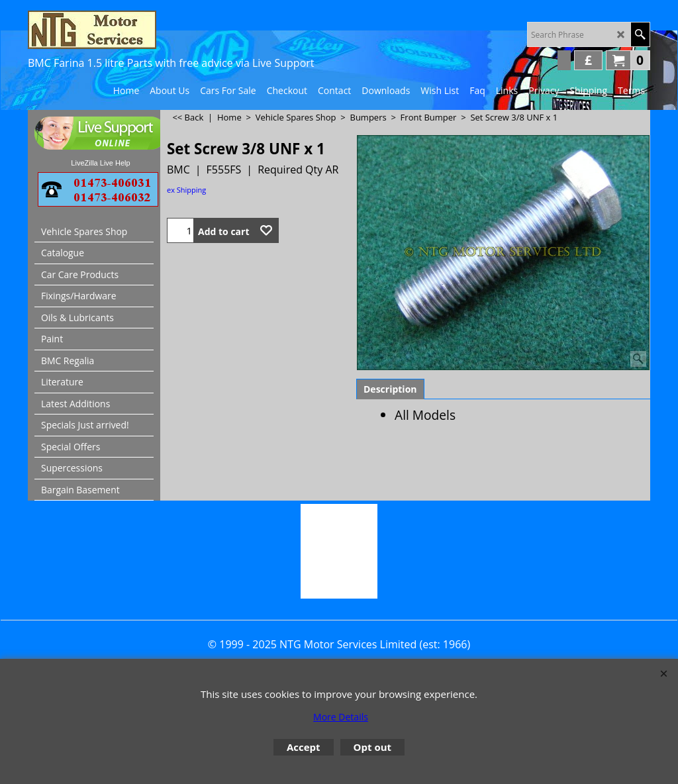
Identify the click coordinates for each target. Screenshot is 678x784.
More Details (341, 717)
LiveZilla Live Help (100, 163)
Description (390, 389)
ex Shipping (186, 190)
